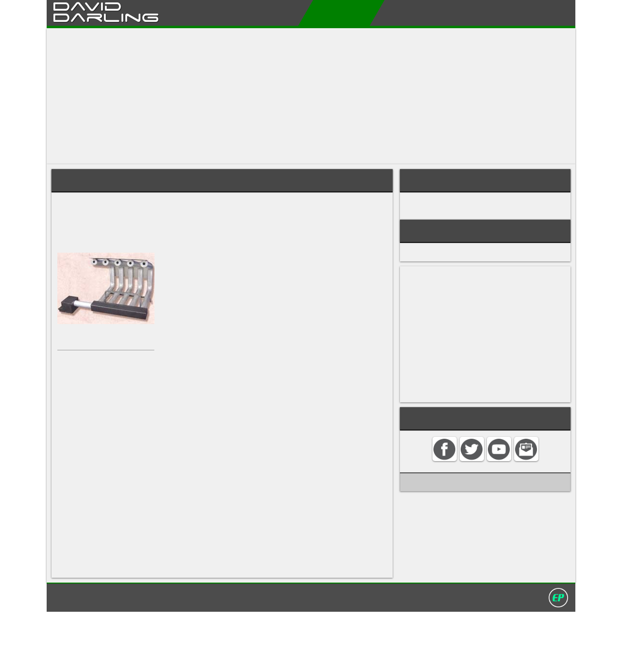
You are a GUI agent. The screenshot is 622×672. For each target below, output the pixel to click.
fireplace (71, 213)
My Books (394, 13)
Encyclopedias (330, 13)
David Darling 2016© (382, 657)
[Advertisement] (311, 96)
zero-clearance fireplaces (261, 391)
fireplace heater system (186, 204)
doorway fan (78, 580)
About (274, 13)
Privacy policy (315, 657)
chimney (71, 232)
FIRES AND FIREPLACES (445, 215)
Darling (106, 16)
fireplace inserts (84, 391)
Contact (501, 13)
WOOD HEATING (435, 205)
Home (235, 13)
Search (545, 13)
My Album (449, 13)
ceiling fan (270, 617)
